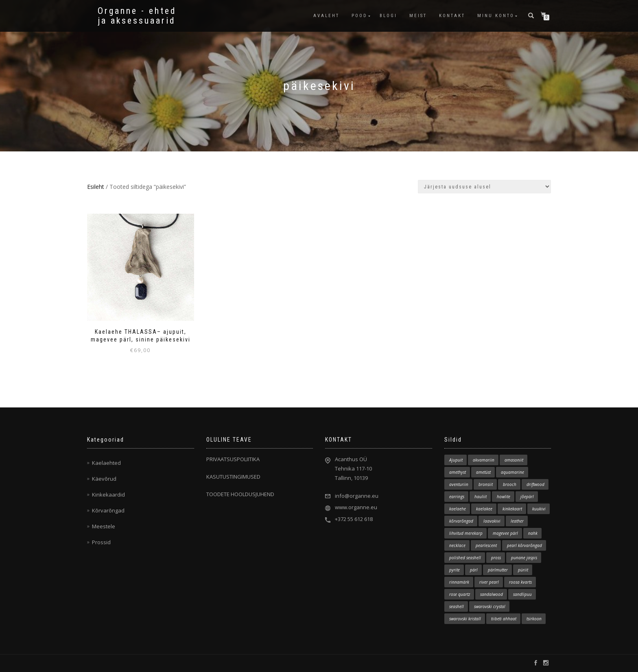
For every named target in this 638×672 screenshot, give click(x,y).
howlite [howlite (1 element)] (504, 497)
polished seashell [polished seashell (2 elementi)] (465, 558)
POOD (359, 16)
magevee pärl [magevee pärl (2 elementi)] (505, 533)
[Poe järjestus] (484, 187)
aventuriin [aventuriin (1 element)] (459, 484)
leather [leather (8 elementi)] (517, 521)
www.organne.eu (356, 507)
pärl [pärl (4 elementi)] (474, 570)
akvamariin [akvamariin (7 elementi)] (484, 460)
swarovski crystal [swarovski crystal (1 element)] (490, 606)
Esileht (96, 187)
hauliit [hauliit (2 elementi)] (481, 497)
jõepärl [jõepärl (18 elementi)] (527, 497)
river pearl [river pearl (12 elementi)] (489, 582)
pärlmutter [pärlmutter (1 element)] (498, 570)
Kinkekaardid (108, 495)
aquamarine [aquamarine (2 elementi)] (512, 472)
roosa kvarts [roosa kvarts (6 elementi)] (520, 582)
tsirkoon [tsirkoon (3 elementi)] (534, 619)
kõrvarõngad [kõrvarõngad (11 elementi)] (461, 521)
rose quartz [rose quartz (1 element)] (460, 594)
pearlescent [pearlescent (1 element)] (486, 545)
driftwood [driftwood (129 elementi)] (535, 484)
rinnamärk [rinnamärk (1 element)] (459, 582)
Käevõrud (104, 479)
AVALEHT (326, 16)
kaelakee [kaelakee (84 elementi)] (484, 509)
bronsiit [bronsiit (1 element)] (486, 484)
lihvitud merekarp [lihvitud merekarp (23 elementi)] (466, 533)
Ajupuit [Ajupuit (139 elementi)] (456, 460)
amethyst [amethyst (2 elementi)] (458, 472)
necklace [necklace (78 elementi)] (457, 545)
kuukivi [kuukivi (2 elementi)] (539, 509)
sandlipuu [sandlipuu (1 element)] (522, 594)
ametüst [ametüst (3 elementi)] (483, 472)
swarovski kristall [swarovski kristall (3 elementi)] (465, 619)
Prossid (101, 542)
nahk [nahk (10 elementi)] (533, 533)
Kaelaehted (106, 463)
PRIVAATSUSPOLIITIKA (233, 459)
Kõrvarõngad (108, 510)
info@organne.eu (357, 496)
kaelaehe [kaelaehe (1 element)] (458, 509)
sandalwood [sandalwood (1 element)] (492, 594)
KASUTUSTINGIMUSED (233, 477)
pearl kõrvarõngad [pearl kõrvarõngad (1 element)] (524, 545)
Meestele (104, 526)
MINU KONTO (496, 16)
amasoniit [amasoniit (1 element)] (514, 460)
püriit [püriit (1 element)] (523, 570)
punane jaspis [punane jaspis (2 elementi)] (524, 558)
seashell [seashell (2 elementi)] (457, 606)
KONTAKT (452, 16)
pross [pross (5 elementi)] (496, 558)
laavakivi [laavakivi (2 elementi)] (492, 521)
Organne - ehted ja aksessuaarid (137, 16)
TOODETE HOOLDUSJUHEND (240, 494)
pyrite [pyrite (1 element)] (454, 570)
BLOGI (388, 16)
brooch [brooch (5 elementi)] (510, 484)
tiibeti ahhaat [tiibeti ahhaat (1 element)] (504, 619)
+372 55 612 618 (354, 519)
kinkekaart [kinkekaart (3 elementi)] (512, 509)
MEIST (418, 16)
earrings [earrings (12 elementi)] (457, 497)
